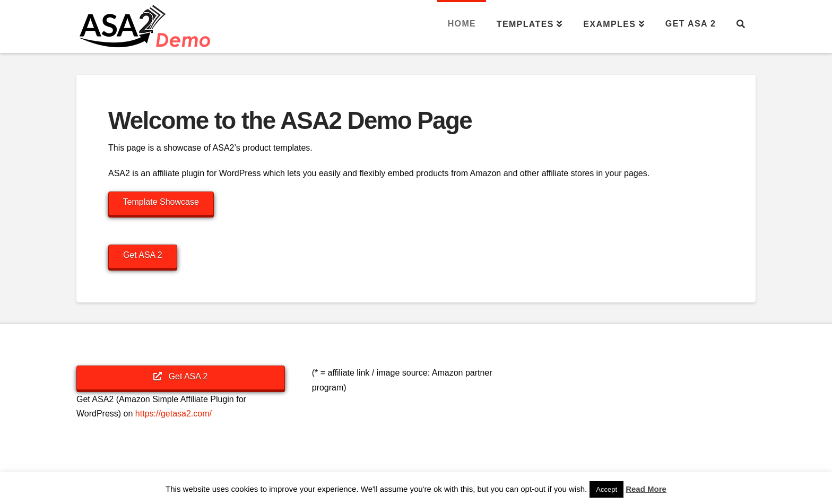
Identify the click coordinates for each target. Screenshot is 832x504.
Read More (646, 489)
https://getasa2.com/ (174, 414)
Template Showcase (161, 202)
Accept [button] (606, 489)
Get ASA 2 (143, 255)
